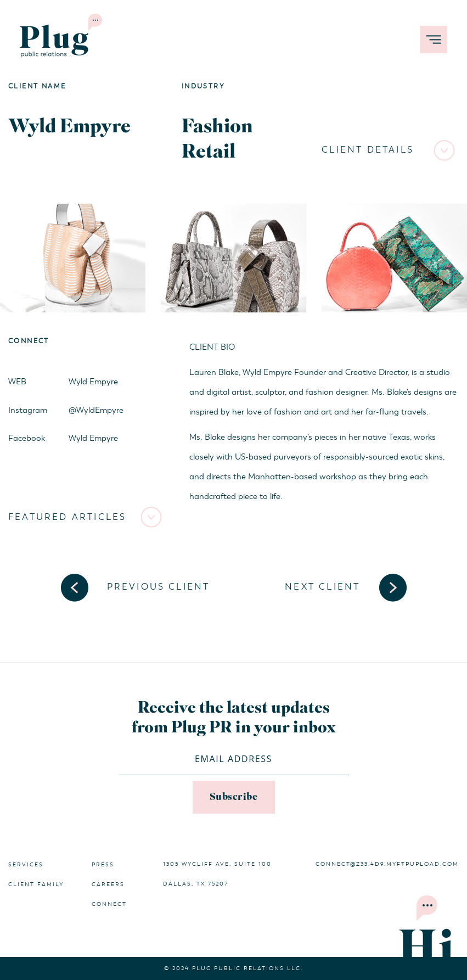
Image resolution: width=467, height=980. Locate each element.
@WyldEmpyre (96, 410)
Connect (109, 904)
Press (103, 865)
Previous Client (159, 587)
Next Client (322, 587)
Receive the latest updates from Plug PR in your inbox (234, 718)
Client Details (368, 150)
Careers (108, 884)
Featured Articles (67, 517)
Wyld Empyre (93, 382)
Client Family (36, 884)
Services (26, 865)
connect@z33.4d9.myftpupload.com (387, 864)
